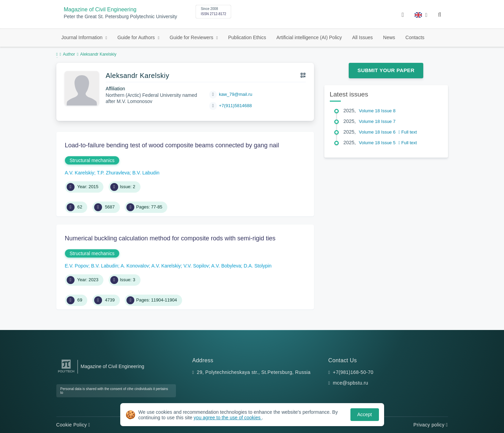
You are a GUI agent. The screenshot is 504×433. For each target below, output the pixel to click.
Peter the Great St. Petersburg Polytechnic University (121, 17)
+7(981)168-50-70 (353, 372)
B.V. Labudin (146, 173)
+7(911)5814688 (235, 106)
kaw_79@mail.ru (236, 94)
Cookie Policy (73, 425)
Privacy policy (430, 425)
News (389, 37)
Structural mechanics (92, 160)
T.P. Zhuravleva (113, 173)
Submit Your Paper (386, 70)
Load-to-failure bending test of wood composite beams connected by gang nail (172, 145)
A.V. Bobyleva (226, 266)
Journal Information (83, 37)
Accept (365, 414)
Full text (408, 132)
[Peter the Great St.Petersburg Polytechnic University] (66, 373)
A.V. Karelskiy (80, 173)
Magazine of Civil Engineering (100, 9)
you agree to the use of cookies (228, 418)
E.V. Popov (77, 266)
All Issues (362, 37)
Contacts (415, 37)
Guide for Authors (137, 37)
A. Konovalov (135, 266)
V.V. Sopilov (196, 266)
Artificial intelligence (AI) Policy (309, 37)
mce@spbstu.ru (351, 383)
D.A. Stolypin (257, 266)
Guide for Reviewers (192, 37)
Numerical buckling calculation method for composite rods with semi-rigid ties (170, 238)
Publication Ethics (247, 37)
